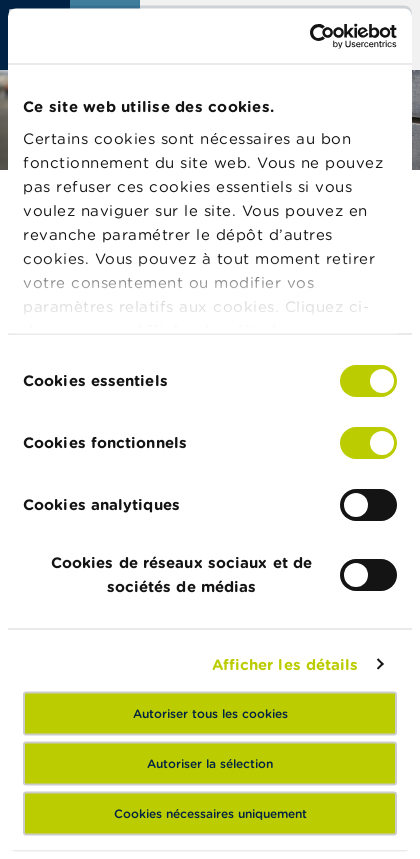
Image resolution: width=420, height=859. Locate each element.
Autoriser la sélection (210, 762)
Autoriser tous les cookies (210, 712)
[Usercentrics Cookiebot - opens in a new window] (309, 36)
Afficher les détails (285, 663)
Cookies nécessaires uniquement (210, 812)
